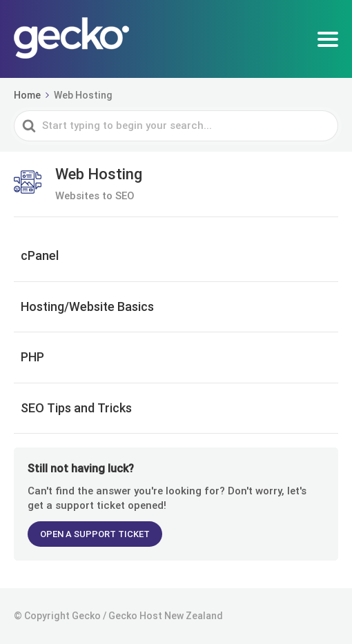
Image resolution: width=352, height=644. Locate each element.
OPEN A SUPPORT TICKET (95, 534)
